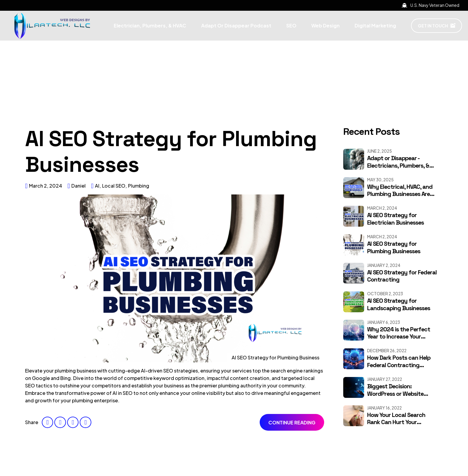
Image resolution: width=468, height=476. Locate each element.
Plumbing (139, 186)
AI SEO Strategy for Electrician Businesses (395, 219)
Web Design (325, 25)
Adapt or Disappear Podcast (236, 25)
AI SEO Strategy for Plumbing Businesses (171, 152)
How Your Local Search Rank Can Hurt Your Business (396, 422)
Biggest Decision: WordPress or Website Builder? (395, 394)
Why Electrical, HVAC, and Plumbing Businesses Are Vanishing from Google (400, 194)
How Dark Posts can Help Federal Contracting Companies (399, 365)
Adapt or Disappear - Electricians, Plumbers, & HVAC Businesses (398, 166)
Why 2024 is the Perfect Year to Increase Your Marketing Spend (399, 337)
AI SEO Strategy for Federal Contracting (402, 276)
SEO (291, 25)
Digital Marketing (375, 25)
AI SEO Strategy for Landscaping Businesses (399, 305)
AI (97, 186)
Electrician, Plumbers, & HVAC (150, 25)
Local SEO (114, 186)
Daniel (78, 186)
